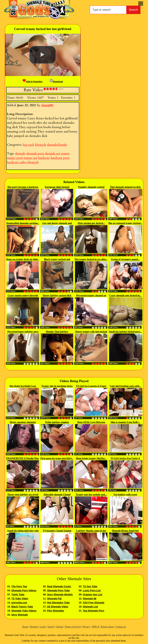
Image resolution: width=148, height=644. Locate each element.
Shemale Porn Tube (58, 590)
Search (133, 10)
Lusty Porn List (92, 590)
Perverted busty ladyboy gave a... (23, 332)
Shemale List (90, 607)
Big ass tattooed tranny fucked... (125, 223)
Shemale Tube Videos (24, 611)
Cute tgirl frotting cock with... (125, 386)
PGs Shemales (56, 611)
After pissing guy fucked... (91, 223)
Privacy (86, 627)
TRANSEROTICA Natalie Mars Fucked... (23, 459)
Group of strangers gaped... (125, 259)
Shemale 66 (90, 599)
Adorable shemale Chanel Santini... (57, 495)
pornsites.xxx (19, 603)
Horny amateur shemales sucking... (23, 422)
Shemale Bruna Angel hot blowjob (125, 531)
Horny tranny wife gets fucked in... (91, 332)
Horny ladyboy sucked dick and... (57, 296)
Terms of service (73, 627)
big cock (28, 145)
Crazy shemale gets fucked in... (125, 295)
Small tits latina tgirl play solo (23, 531)
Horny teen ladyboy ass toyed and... (23, 495)
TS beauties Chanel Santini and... (57, 531)
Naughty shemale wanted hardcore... (91, 187)
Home (25, 627)
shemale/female (57, 145)
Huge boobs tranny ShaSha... (91, 458)
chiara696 (47, 105)
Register (34, 627)
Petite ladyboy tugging (57, 422)
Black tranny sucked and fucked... (57, 260)
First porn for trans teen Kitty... (57, 458)
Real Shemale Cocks (59, 586)
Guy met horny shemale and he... (57, 223)
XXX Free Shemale (94, 603)
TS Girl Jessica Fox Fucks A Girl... (125, 459)
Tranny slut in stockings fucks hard (57, 386)
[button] (43, 55)
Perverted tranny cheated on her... (91, 296)
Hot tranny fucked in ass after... (91, 259)
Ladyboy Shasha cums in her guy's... (91, 531)
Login (43, 627)
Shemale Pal (54, 599)
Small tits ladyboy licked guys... (125, 332)
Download (56, 82)
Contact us (121, 627)
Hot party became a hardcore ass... (23, 187)
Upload (59, 627)
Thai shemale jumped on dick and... (125, 187)
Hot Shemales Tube (58, 603)
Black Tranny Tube (22, 607)
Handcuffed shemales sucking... (23, 223)
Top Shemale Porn (94, 611)
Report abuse (107, 627)
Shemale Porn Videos (24, 590)
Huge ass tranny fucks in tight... (23, 259)
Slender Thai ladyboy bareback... (57, 332)
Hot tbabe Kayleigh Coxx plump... (23, 386)
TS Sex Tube (90, 586)
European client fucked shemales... (57, 187)
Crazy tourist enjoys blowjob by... (23, 296)
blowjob (41, 145)
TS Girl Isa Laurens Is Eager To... (91, 386)
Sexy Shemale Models (60, 595)
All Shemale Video (58, 607)
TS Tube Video (20, 599)
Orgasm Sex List (93, 595)
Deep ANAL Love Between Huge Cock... (91, 422)
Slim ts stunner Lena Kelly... (125, 422)
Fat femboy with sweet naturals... (125, 495)
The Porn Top (19, 586)
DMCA (96, 627)
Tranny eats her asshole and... (91, 495)
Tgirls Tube (18, 595)
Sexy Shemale (20, 615)
